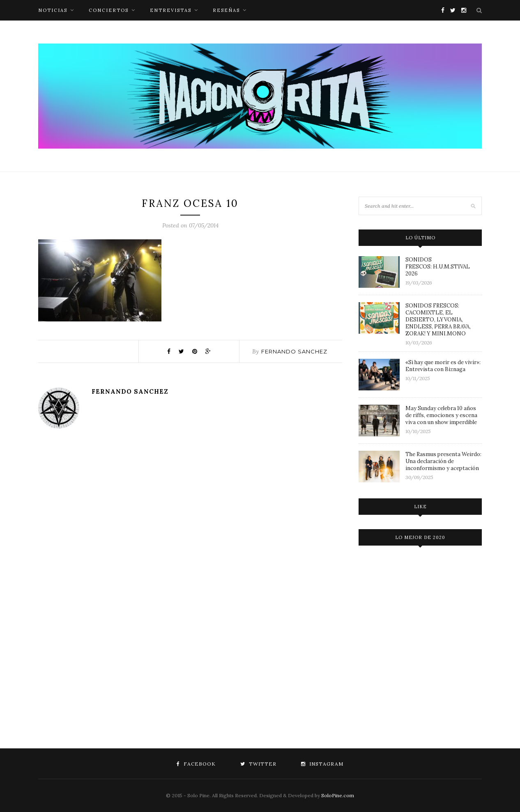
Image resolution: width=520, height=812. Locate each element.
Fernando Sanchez (294, 351)
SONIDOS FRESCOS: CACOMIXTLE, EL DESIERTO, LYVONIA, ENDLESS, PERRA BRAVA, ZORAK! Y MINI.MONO (438, 320)
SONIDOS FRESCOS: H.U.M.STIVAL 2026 (438, 267)
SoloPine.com (338, 795)
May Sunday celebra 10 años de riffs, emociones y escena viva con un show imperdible (441, 415)
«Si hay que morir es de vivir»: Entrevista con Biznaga (443, 366)
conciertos (109, 10)
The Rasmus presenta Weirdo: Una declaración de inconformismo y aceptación (443, 461)
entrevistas (171, 10)
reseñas (226, 10)
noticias (53, 10)
